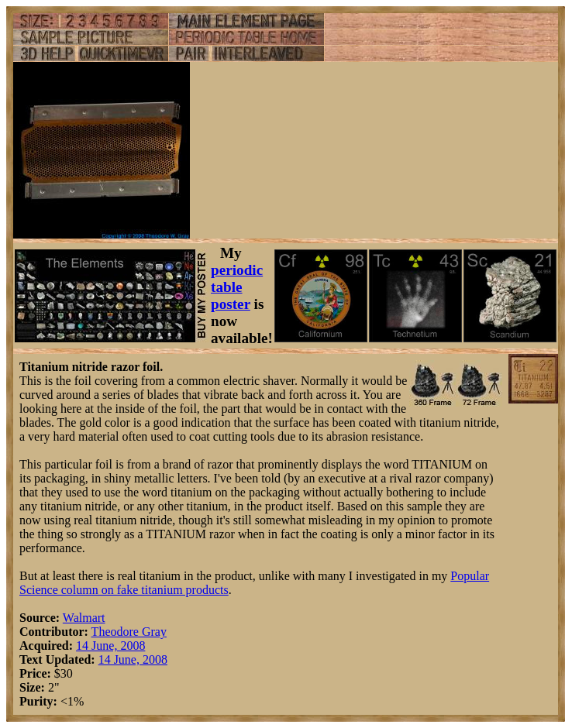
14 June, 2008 (110, 646)
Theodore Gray (129, 632)
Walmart (84, 618)
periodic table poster (237, 287)
